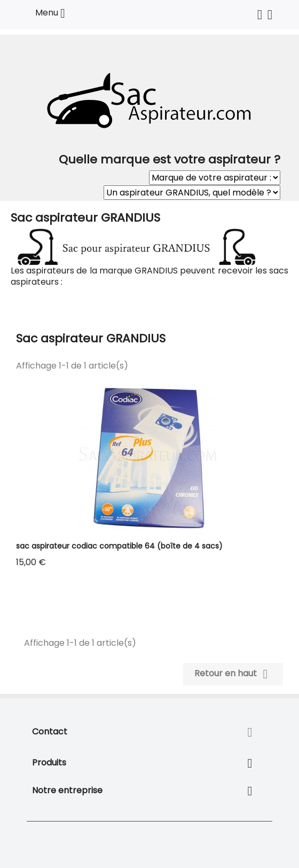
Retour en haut (233, 674)
